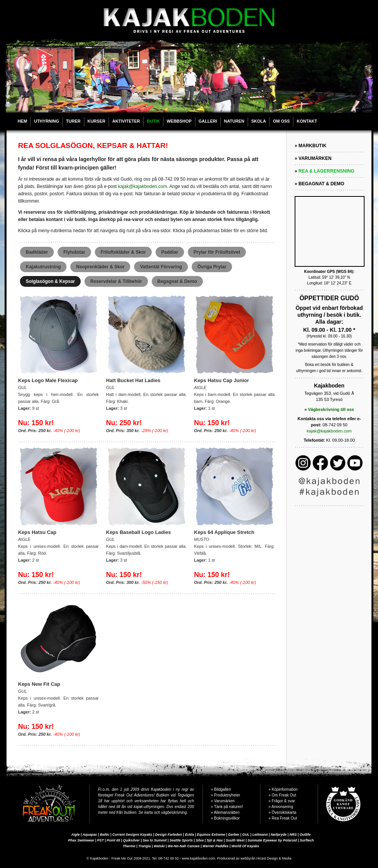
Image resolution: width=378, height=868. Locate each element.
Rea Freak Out (284, 818)
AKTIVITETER (126, 121)
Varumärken (224, 801)
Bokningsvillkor (227, 818)
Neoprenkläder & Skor (100, 267)
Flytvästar (74, 252)
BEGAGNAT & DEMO (321, 184)
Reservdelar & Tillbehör (116, 281)
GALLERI (208, 121)
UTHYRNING (46, 121)
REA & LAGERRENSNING (327, 171)
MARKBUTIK (313, 146)
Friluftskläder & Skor (123, 252)
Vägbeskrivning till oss (331, 409)
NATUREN (234, 121)
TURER (73, 121)
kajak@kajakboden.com (143, 186)
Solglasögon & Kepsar (50, 281)
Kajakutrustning (43, 267)
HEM (22, 121)
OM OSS (281, 121)
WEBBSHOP (179, 121)
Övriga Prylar (212, 267)
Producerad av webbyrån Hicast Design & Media (254, 858)
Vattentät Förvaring (161, 267)
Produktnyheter (227, 795)
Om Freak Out (284, 795)
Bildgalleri (222, 789)
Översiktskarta (284, 812)
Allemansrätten (227, 812)
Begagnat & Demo (177, 281)
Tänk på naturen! (229, 807)
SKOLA (259, 121)
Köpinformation (284, 789)
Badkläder (37, 252)
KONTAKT (307, 121)
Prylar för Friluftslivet (217, 252)
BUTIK (153, 121)
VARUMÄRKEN (315, 158)
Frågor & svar (283, 801)
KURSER (96, 121)
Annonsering (282, 807)
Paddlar (170, 252)
